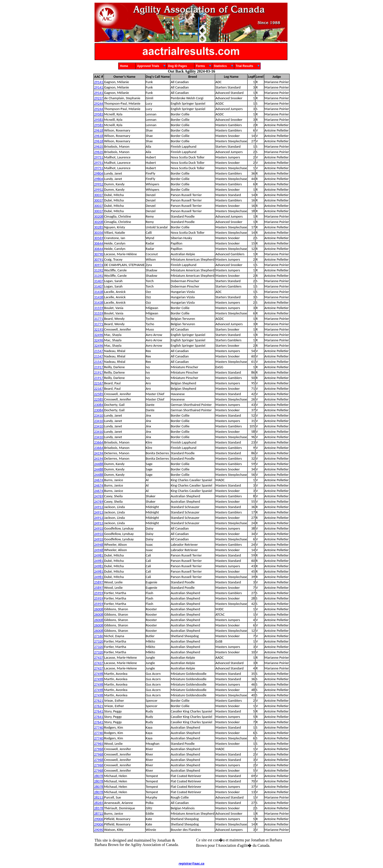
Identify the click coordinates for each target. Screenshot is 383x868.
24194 (99, 453)
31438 (99, 292)
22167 (99, 383)
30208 (99, 216)
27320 (99, 641)
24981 (99, 555)
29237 (99, 98)
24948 (99, 545)
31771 (99, 319)
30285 (99, 227)
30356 (99, 233)
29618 (99, 130)
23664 (99, 442)
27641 (99, 711)
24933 (99, 528)
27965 (99, 744)
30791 (99, 259)
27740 (99, 727)
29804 (99, 173)
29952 (99, 184)
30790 (99, 254)
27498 (99, 674)
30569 (99, 238)
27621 (99, 701)
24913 (99, 507)
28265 (99, 803)
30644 (99, 243)
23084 (99, 405)
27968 (99, 749)
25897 (99, 582)
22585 (99, 394)
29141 (99, 82)
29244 (99, 103)
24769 (99, 496)
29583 (99, 114)
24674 (99, 480)
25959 (99, 593)
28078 (99, 776)
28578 (99, 808)
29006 (99, 819)
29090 (99, 830)
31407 (99, 281)
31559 (99, 308)
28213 (99, 797)
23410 (99, 415)
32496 (99, 335)
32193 (99, 329)
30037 (99, 195)
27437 (99, 657)
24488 (99, 464)
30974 (99, 265)
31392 (99, 270)
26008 (99, 609)
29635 (99, 146)
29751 (99, 157)
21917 (99, 367)
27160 (99, 636)
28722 (99, 813)
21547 (99, 351)
